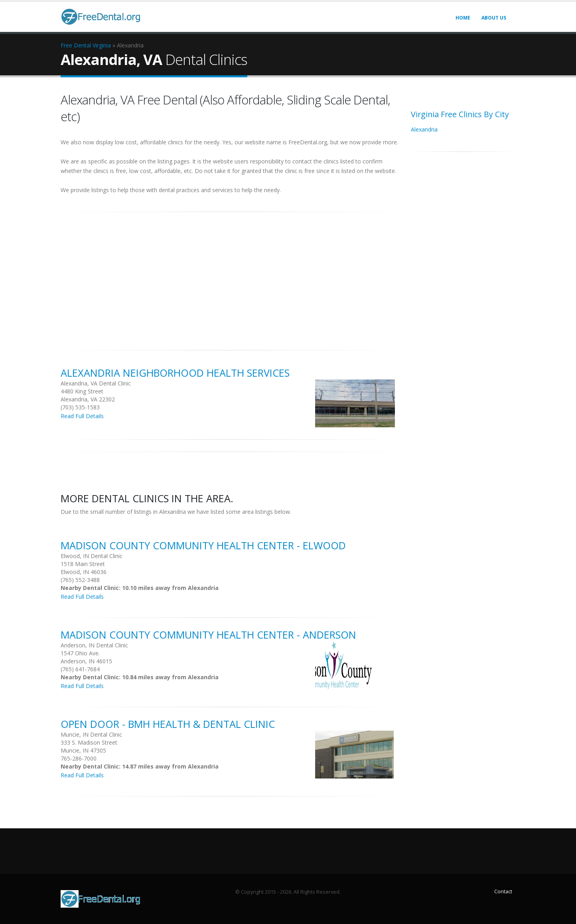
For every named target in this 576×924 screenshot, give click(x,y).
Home (463, 18)
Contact (503, 892)
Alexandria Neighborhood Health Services (175, 373)
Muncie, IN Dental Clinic (91, 734)
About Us (494, 18)
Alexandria (424, 129)
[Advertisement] (230, 277)
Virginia (102, 45)
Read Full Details (82, 416)
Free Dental (76, 45)
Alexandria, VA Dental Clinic (96, 383)
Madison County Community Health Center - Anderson (208, 635)
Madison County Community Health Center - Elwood (203, 545)
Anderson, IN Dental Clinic (94, 645)
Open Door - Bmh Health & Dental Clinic (168, 724)
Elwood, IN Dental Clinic (92, 556)
